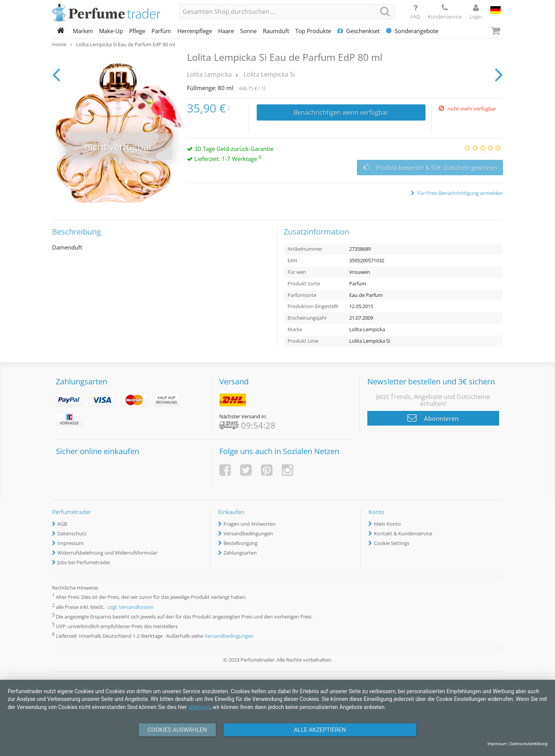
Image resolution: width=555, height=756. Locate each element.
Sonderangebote (412, 31)
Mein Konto (387, 524)
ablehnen (199, 707)
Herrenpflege (195, 31)
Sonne (248, 31)
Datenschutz (72, 533)
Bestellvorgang (240, 543)
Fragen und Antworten (250, 524)
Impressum (71, 543)
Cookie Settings (392, 543)
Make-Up (111, 31)
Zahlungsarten (240, 553)
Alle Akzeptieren (320, 730)
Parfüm (161, 31)
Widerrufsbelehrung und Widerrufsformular (107, 553)
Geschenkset (358, 31)
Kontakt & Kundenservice (403, 533)
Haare (226, 31)
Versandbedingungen (248, 533)
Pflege (137, 31)
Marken (83, 31)
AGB (62, 524)
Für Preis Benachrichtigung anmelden (460, 193)
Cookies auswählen (177, 730)
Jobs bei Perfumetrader (84, 562)
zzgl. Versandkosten (131, 607)
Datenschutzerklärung (529, 744)
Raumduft (276, 31)
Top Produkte (313, 31)
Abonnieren (433, 418)
